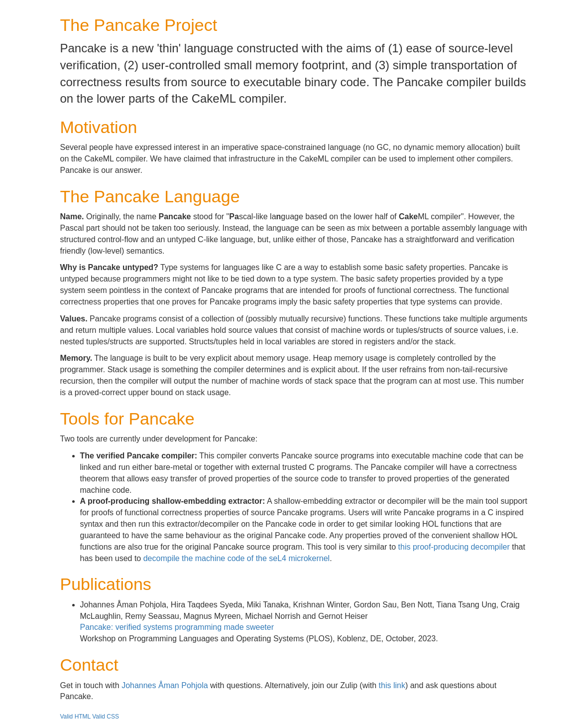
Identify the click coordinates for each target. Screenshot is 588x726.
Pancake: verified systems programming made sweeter (177, 627)
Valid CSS (106, 717)
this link (392, 685)
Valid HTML (75, 717)
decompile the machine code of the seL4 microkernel (236, 558)
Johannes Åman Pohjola (165, 685)
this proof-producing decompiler (454, 547)
